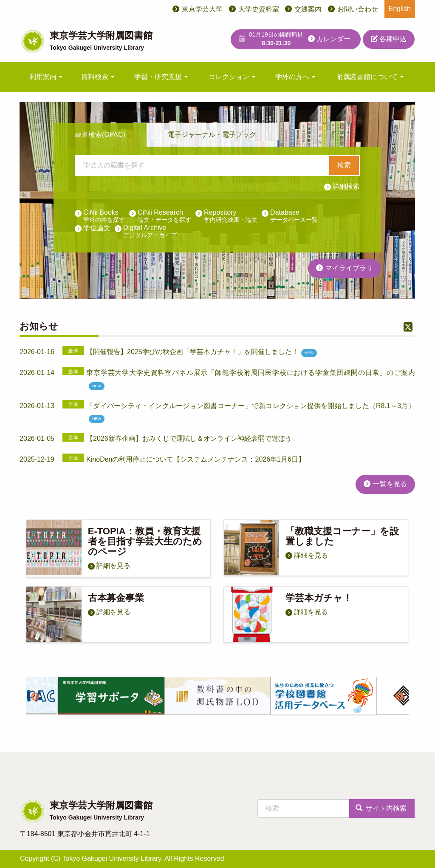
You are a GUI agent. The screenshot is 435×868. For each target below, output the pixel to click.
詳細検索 (346, 186)
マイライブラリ (349, 268)
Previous (35, 697)
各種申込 (389, 39)
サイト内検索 (381, 808)
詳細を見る (113, 566)
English (400, 9)
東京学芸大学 (202, 9)
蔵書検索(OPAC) (100, 135)
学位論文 (97, 228)
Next (400, 697)
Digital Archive (150, 232)
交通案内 (308, 9)
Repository (231, 216)
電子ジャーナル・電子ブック (212, 135)
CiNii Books (104, 216)
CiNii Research (164, 216)
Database (294, 216)
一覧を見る (390, 484)
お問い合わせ (358, 9)
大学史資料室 (259, 9)
